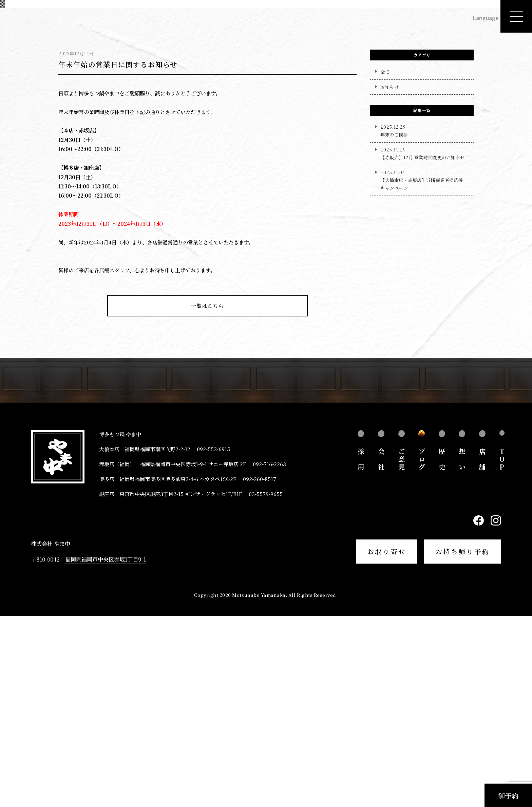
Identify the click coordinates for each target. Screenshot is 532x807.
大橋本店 (109, 640)
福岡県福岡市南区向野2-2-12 (157, 640)
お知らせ (389, 278)
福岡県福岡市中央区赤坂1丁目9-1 (106, 750)
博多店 (107, 670)
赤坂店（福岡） (117, 655)
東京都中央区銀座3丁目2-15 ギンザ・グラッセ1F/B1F (181, 684)
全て (385, 263)
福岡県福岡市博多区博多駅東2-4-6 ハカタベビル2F (178, 670)
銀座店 (107, 684)
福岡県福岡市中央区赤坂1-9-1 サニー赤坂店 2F (193, 655)
